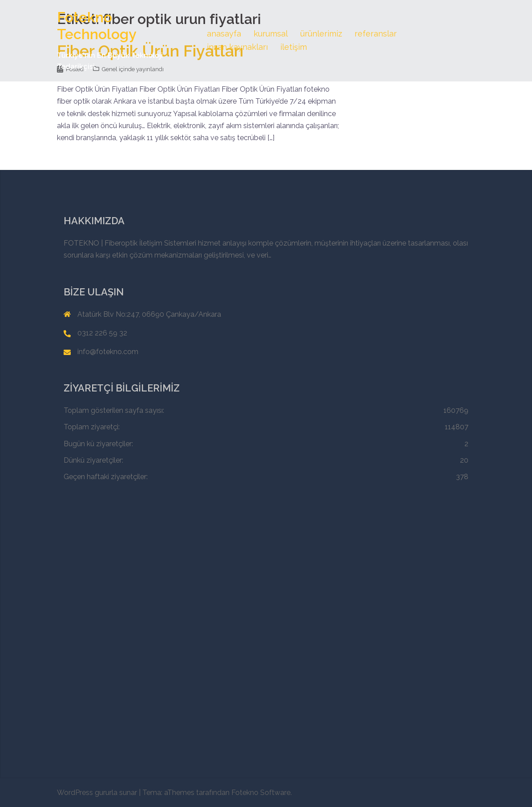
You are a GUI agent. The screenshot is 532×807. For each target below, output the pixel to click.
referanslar (376, 34)
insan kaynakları (237, 47)
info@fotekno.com (108, 352)
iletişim (294, 47)
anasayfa (224, 34)
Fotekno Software (261, 793)
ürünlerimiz (321, 34)
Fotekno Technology (97, 26)
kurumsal (271, 34)
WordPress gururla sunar (97, 793)
